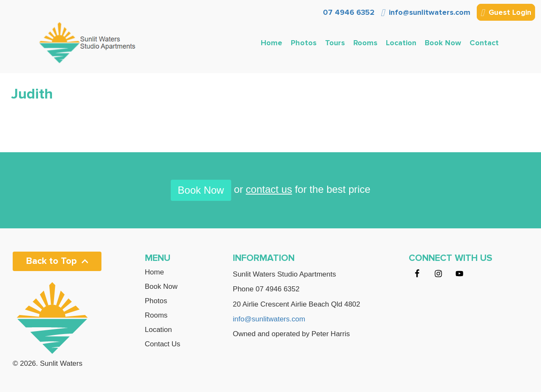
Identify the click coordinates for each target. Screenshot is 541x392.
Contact (484, 43)
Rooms (365, 43)
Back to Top (57, 261)
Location (401, 43)
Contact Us (163, 344)
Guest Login (506, 13)
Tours (335, 43)
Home (272, 43)
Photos (304, 43)
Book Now (443, 43)
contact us (269, 189)
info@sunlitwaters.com (426, 12)
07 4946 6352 (348, 12)
